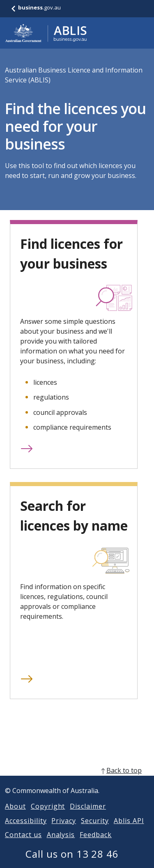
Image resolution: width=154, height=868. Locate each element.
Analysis (61, 845)
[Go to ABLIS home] (46, 33)
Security (95, 831)
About (15, 816)
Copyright (48, 816)
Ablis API (129, 831)
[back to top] (77, 780)
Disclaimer (88, 816)
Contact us (23, 845)
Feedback (96, 845)
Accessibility (26, 831)
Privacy (64, 831)
